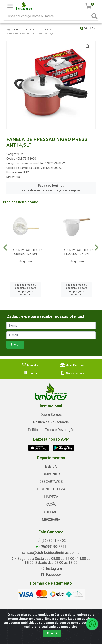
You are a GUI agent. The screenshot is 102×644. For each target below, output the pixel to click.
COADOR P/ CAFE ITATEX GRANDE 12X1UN (25, 252)
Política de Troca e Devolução (51, 430)
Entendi (52, 633)
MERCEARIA (51, 520)
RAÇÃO (51, 504)
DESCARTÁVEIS (51, 482)
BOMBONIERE (51, 474)
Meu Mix (30, 365)
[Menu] (10, 6)
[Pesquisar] (94, 16)
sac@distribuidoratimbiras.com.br (51, 553)
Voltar (88, 28)
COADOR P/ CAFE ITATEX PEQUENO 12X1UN (76, 252)
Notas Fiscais (72, 373)
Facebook (51, 575)
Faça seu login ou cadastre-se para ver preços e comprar (51, 188)
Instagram (51, 569)
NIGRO (20, 177)
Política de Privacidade (51, 422)
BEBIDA (51, 466)
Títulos (30, 373)
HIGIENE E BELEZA (51, 489)
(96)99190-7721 (51, 547)
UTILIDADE (51, 512)
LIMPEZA (51, 497)
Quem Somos (51, 415)
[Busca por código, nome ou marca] (47, 16)
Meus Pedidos (72, 365)
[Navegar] (5, 248)
